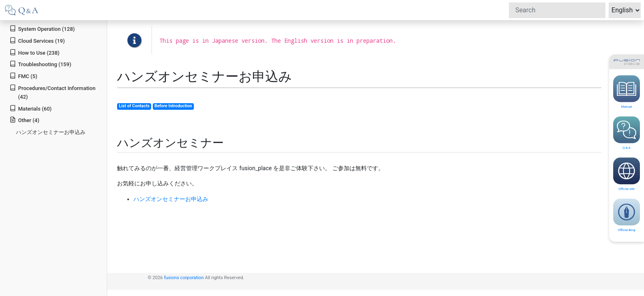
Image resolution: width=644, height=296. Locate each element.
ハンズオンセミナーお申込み (51, 132)
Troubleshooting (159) (40, 64)
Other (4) (24, 120)
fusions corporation (184, 278)
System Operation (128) (42, 29)
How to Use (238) (34, 52)
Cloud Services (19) (37, 40)
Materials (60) (30, 108)
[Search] (557, 10)
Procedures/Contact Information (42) (52, 92)
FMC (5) (23, 76)
